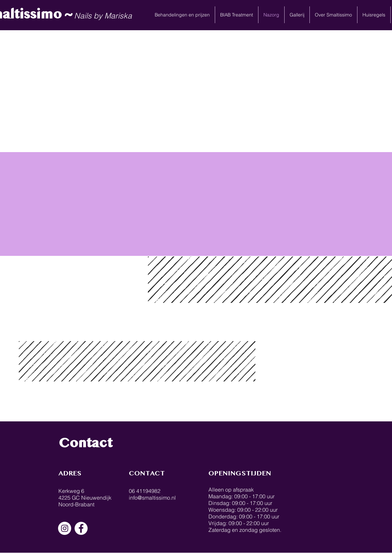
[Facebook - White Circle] (81, 528)
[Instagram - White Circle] (65, 528)
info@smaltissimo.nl (152, 498)
